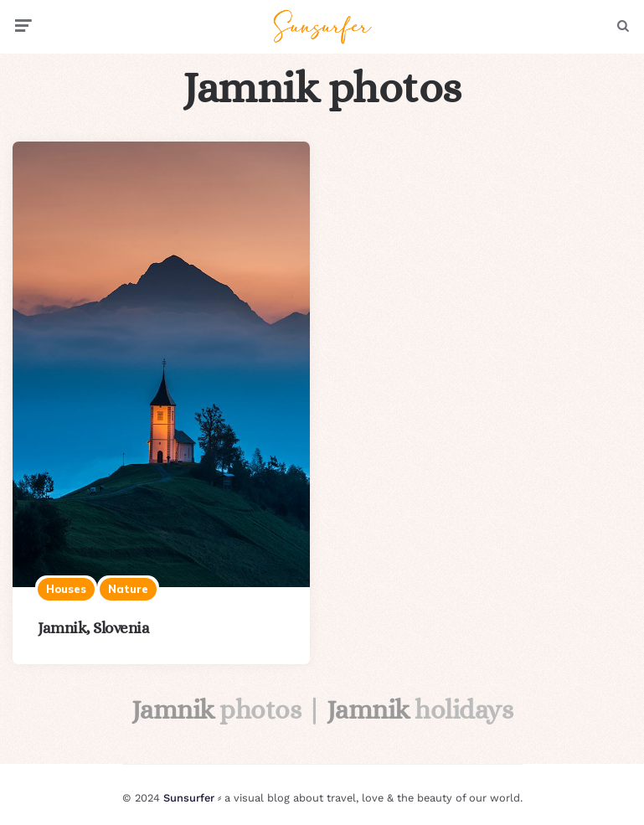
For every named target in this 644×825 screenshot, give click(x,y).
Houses (66, 589)
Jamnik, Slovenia (93, 628)
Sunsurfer (189, 798)
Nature (128, 589)
